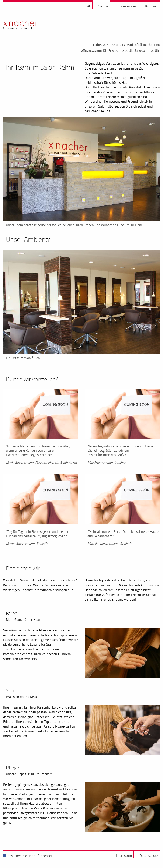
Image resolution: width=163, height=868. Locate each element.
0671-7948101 (113, 45)
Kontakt (152, 6)
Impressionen (126, 6)
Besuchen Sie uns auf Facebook (30, 856)
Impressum (124, 855)
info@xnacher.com (147, 45)
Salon (103, 6)
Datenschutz (149, 855)
